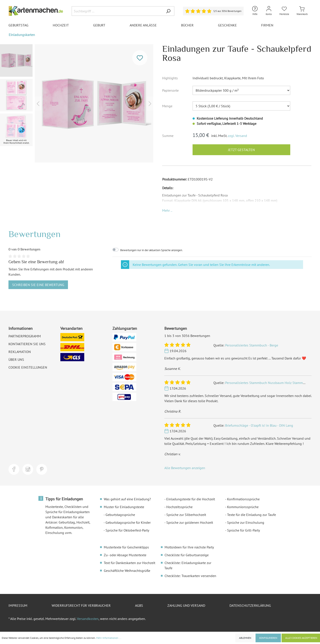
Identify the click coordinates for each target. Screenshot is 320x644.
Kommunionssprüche (243, 507)
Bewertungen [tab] (35, 234)
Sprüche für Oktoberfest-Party (127, 530)
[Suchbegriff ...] (117, 11)
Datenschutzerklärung (250, 605)
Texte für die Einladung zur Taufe (252, 515)
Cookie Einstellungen (28, 367)
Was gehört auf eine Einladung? (127, 499)
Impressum (18, 605)
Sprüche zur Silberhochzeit (186, 515)
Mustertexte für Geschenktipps (126, 547)
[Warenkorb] (302, 11)
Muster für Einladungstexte (124, 507)
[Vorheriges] (38, 103)
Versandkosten (88, 619)
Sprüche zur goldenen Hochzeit (190, 522)
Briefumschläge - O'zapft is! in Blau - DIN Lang (259, 425)
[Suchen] (168, 11)
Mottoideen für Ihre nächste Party (189, 547)
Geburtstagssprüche (120, 515)
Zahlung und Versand (186, 605)
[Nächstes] (150, 103)
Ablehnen (245, 638)
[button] (167, 210)
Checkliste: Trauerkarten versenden (190, 576)
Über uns (16, 359)
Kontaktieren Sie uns (27, 344)
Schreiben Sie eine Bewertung (38, 285)
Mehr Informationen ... (109, 638)
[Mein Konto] (269, 11)
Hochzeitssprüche (179, 507)
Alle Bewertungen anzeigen (185, 468)
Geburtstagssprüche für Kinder (128, 522)
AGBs (139, 605)
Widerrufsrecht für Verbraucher (81, 605)
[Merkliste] (284, 11)
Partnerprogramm (25, 336)
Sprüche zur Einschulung (246, 522)
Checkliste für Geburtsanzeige (187, 555)
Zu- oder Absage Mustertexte (125, 555)
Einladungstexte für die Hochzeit (191, 499)
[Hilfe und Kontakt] (255, 11)
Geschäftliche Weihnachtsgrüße (127, 571)
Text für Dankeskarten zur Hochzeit (129, 563)
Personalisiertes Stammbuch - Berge (252, 345)
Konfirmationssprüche (243, 499)
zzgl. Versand (238, 136)
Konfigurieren (268, 638)
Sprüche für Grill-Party (243, 530)
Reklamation (20, 352)
